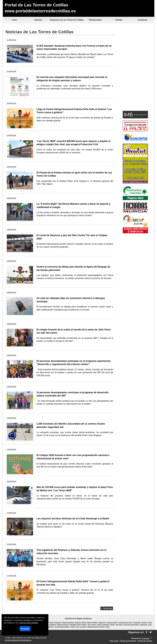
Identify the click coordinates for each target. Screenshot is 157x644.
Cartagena (137, 623)
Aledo (52, 623)
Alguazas (58, 623)
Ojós (89, 625)
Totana (72, 627)
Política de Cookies (145, 641)
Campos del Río (112, 623)
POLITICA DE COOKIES (29, 623)
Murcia (84, 625)
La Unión (83, 627)
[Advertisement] (135, 67)
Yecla (107, 627)
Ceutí (150, 623)
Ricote (112, 625)
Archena (78, 623)
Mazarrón (53, 625)
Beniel (84, 623)
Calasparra (102, 623)
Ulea (77, 627)
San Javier (119, 625)
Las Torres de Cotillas (62, 627)
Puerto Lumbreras (103, 625)
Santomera (143, 625)
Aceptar (25, 629)
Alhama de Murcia (68, 623)
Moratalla (73, 625)
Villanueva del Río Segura (96, 627)
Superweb (146, 638)
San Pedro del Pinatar (131, 625)
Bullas (95, 623)
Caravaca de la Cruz (125, 623)
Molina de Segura (63, 625)
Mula (79, 625)
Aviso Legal (114, 641)
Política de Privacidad (128, 641)
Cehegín (144, 623)
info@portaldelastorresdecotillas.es (18, 640)
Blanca (89, 623)
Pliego (94, 625)
